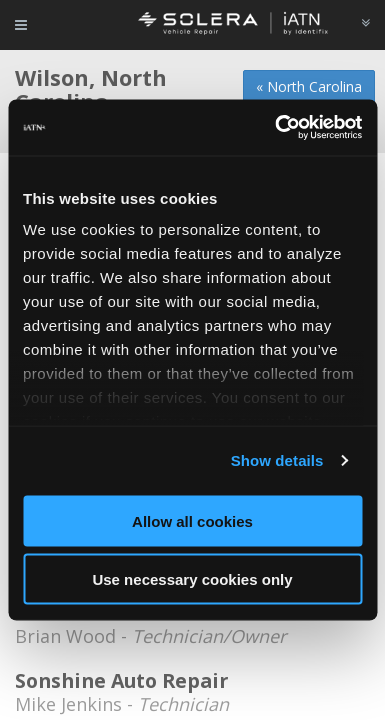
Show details (277, 460)
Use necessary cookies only (192, 579)
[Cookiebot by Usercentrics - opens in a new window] (276, 128)
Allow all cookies (192, 520)
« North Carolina (309, 86)
